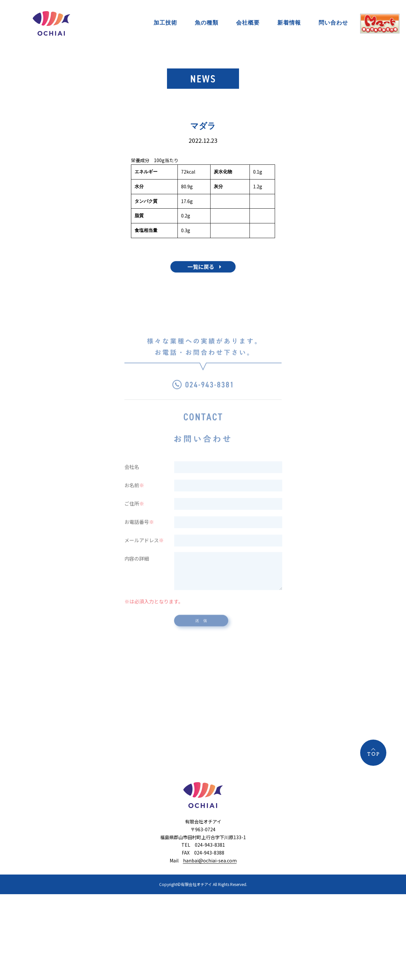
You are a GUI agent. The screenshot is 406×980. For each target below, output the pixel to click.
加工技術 (165, 23)
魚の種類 (207, 23)
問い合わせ (333, 23)
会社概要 (248, 23)
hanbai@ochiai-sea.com (210, 860)
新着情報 (289, 23)
